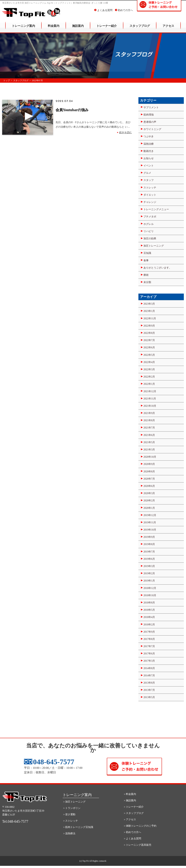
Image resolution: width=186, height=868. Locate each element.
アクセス (168, 28)
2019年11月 (150, 522)
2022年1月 (149, 384)
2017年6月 (149, 654)
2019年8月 (149, 544)
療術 (146, 275)
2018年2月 (149, 625)
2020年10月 (150, 457)
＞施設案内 (130, 800)
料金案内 (54, 28)
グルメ (147, 173)
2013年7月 (149, 690)
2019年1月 (149, 581)
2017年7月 (149, 646)
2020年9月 (149, 464)
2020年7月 (149, 479)
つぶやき (149, 136)
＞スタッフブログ (134, 813)
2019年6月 (149, 559)
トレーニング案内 (23, 28)
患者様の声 (150, 122)
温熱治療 (149, 144)
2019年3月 (149, 566)
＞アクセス (130, 819)
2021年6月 (149, 435)
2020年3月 (149, 493)
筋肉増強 (149, 115)
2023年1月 (149, 311)
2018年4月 (149, 617)
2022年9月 (149, 326)
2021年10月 (150, 406)
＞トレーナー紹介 (134, 807)
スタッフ (149, 180)
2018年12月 (150, 588)
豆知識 (147, 253)
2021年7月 (149, 428)
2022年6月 (149, 348)
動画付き (149, 151)
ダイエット (150, 195)
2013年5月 (149, 697)
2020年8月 (149, 472)
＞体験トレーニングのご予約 (140, 826)
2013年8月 (149, 683)
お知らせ (149, 158)
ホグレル (149, 224)
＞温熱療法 (69, 833)
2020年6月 (149, 486)
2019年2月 (149, 573)
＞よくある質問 (132, 839)
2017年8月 (149, 639)
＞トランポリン (72, 808)
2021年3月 (149, 450)
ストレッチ (150, 188)
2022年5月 (149, 355)
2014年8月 (149, 668)
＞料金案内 (130, 794)
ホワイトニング (152, 129)
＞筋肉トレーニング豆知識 (78, 827)
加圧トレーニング (154, 246)
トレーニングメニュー (156, 209)
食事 (146, 260)
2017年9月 (149, 632)
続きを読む (126, 132)
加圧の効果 (150, 239)
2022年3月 (149, 369)
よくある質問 (103, 13)
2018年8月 (149, 603)
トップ (7, 81)
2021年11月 (150, 399)
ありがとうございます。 (157, 268)
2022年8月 (149, 333)
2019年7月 (149, 552)
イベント (149, 166)
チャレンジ (150, 202)
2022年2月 (149, 377)
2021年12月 (150, 391)
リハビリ (149, 231)
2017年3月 (149, 661)
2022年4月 (149, 362)
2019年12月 (150, 515)
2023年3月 (149, 304)
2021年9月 (149, 413)
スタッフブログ (140, 28)
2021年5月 (149, 442)
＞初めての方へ (132, 832)
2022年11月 (150, 318)
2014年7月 (149, 676)
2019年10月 (150, 530)
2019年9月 (149, 537)
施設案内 (78, 28)
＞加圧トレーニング (74, 802)
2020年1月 (149, 508)
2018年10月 (150, 595)
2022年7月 (149, 340)
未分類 (147, 282)
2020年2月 (149, 501)
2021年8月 (149, 420)
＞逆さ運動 (69, 814)
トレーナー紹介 (107, 28)
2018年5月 (149, 610)
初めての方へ (124, 13)
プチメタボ (150, 217)
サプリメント (151, 107)
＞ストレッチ (70, 821)
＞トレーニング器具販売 (137, 845)
